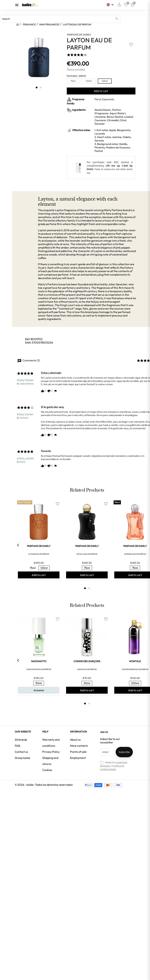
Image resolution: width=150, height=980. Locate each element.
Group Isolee (22, 758)
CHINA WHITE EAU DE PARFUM (39, 669)
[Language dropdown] (111, 5)
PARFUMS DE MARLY (79, 35)
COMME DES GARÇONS (87, 661)
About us (75, 740)
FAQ (17, 746)
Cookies (47, 770)
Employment (78, 758)
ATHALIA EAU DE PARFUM (87, 554)
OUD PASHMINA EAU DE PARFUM (135, 669)
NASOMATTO (39, 661)
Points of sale (78, 752)
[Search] (60, 19)
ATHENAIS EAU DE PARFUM (135, 554)
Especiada (108, 99)
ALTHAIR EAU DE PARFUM (39, 554)
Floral (98, 99)
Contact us (21, 752)
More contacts (79, 746)
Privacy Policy (51, 752)
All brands (21, 740)
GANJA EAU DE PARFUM (87, 669)
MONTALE (135, 661)
